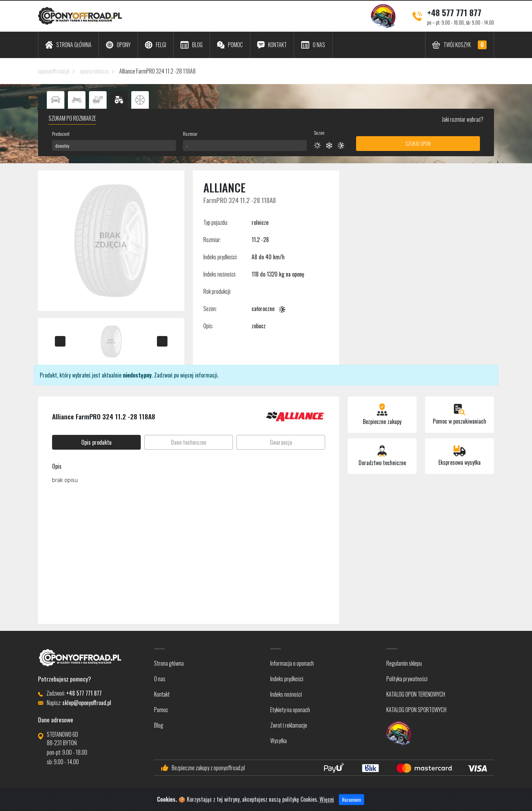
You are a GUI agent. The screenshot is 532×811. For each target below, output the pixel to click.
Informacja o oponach (292, 663)
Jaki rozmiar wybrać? (462, 119)
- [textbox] (187, 145)
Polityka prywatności (407, 679)
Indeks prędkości (287, 679)
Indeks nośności (286, 694)
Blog (159, 725)
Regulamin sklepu (404, 663)
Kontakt (162, 694)
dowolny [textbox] (62, 145)
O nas (160, 679)
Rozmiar (190, 134)
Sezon (319, 132)
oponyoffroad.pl (54, 71)
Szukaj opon (418, 143)
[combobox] (114, 145)
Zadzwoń (163, 375)
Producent (61, 134)
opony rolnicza (94, 71)
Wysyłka (278, 741)
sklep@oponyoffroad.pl (87, 703)
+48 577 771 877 (454, 12)
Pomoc (161, 710)
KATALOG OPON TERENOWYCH (416, 694)
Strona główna (169, 663)
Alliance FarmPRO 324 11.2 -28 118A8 (157, 71)
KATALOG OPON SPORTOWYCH (416, 710)
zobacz (259, 326)
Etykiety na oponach (290, 710)
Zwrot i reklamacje (289, 725)
